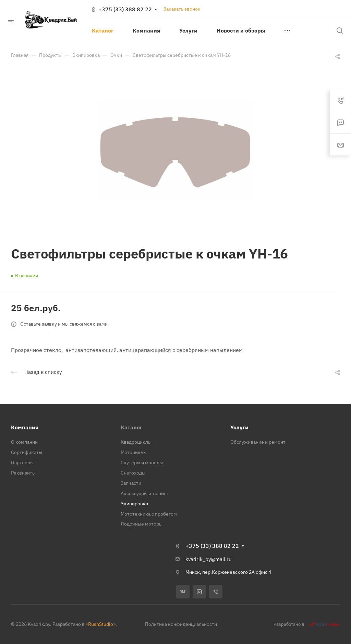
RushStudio (101, 624)
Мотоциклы (134, 452)
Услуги (239, 427)
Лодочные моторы (142, 524)
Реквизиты (23, 473)
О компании (24, 442)
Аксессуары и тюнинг (145, 493)
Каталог (131, 427)
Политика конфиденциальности (181, 624)
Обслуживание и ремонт (258, 442)
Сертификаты (27, 452)
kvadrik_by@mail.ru (209, 559)
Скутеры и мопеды (142, 463)
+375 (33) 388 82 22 (125, 9)
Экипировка (134, 504)
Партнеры (22, 463)
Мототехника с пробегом (149, 514)
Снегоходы (133, 473)
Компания (25, 427)
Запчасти (131, 483)
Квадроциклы (136, 442)
